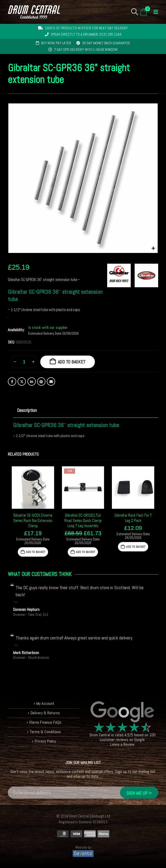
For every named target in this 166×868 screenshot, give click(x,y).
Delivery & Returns (45, 713)
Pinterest (41, 382)
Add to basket (72, 362)
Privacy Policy (45, 741)
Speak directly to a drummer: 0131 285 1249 (86, 34)
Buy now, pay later (56, 43)
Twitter (22, 382)
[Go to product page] (33, 488)
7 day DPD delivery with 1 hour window (86, 49)
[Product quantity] (24, 362)
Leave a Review (122, 744)
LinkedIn (32, 382)
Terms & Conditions (45, 732)
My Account (45, 703)
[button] (135, 12)
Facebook (12, 382)
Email (51, 382)
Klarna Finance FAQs (45, 722)
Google (139, 740)
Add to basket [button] (36, 552)
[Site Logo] (34, 12)
